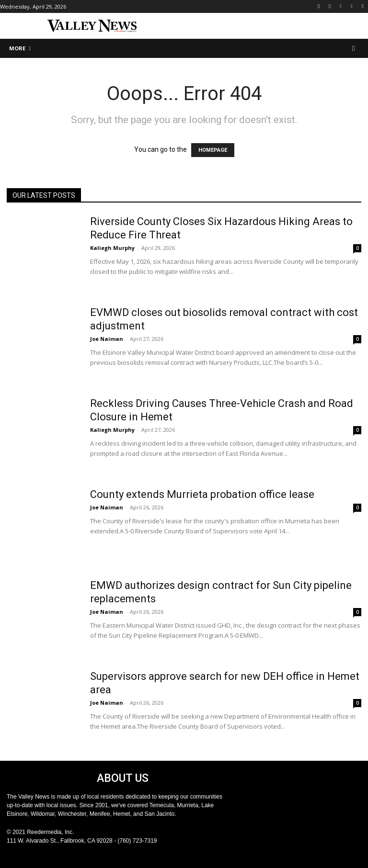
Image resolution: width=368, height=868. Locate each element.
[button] (354, 49)
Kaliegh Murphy (112, 248)
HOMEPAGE (213, 150)
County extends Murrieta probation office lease (202, 494)
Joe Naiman (107, 339)
